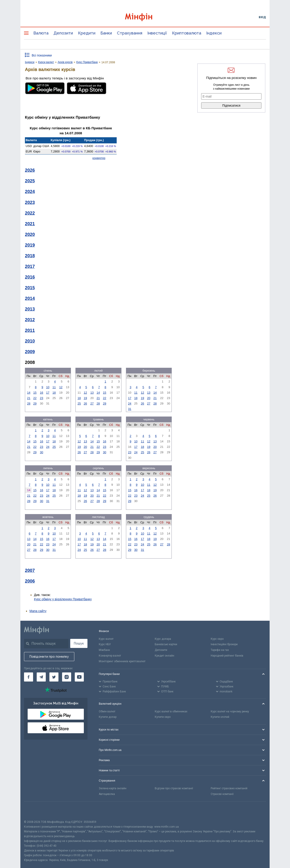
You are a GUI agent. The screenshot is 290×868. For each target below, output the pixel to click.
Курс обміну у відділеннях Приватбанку (63, 599)
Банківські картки (166, 644)
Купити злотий (220, 717)
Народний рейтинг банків (227, 656)
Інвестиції (157, 33)
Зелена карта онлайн (113, 788)
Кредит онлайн (164, 656)
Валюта (41, 33)
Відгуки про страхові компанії (174, 788)
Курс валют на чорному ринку (230, 711)
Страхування (130, 33)
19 (85, 398)
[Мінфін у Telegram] (41, 677)
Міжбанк (104, 650)
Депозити (63, 33)
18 (54, 393)
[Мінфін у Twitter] (54, 677)
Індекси (214, 33)
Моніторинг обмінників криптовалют (122, 661)
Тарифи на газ (220, 650)
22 (35, 398)
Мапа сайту (38, 611)
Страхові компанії (222, 794)
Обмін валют (107, 711)
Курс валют (106, 639)
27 (92, 403)
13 (92, 393)
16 (41, 393)
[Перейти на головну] (145, 17)
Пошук (79, 643)
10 (48, 387)
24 (130, 403)
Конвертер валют (110, 656)
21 (29, 398)
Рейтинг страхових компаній (229, 788)
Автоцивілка (107, 794)
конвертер (99, 158)
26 (85, 403)
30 (41, 452)
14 (29, 393)
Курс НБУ (105, 644)
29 (35, 403)
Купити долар (108, 717)
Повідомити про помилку (49, 657)
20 (149, 398)
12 (61, 387)
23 (41, 398)
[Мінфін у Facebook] (29, 677)
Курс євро (217, 639)
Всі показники (42, 55)
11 (54, 387)
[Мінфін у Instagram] (67, 677)
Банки (106, 33)
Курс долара (163, 639)
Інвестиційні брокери (224, 644)
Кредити (87, 33)
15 (35, 393)
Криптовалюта (187, 33)
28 (29, 403)
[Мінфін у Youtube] (79, 677)
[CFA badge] (34, 811)
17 (48, 393)
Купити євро (163, 717)
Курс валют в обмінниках (171, 711)
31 (130, 409)
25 (79, 403)
